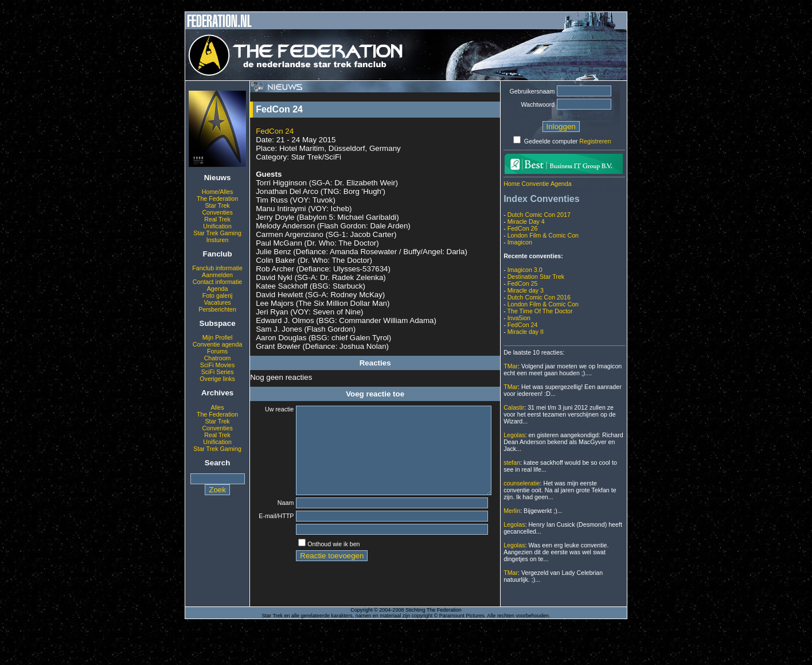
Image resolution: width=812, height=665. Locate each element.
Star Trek (217, 205)
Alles (218, 407)
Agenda (218, 289)
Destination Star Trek (536, 277)
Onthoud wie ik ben (326, 564)
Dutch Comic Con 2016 (539, 297)
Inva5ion (519, 318)
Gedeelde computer (551, 141)
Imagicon (520, 242)
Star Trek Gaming (217, 233)
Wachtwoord (538, 104)
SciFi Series (218, 372)
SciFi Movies (217, 365)
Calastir (514, 407)
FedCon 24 (275, 131)
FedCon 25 (523, 283)
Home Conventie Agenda (537, 184)
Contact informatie (217, 282)
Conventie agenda (218, 344)
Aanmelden (217, 275)
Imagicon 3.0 (525, 270)
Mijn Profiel (218, 337)
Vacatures (217, 302)
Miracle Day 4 (526, 221)
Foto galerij (218, 295)
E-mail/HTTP (272, 535)
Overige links (217, 379)
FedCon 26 (523, 228)
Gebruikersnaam (532, 91)
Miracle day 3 (526, 290)
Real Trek (217, 219)
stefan (512, 462)
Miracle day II (526, 332)
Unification (217, 226)
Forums (217, 351)
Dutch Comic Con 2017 (539, 215)
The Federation (217, 199)
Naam (278, 520)
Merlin (512, 511)
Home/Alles (217, 192)
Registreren (595, 141)
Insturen (218, 240)
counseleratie (522, 483)
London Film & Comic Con (543, 235)
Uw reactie (272, 409)
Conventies (217, 212)
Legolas (514, 435)
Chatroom (218, 358)
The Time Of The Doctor (540, 311)
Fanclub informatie (217, 268)
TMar (511, 366)
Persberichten (217, 309)
